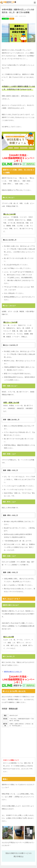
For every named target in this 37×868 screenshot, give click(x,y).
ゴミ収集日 (5, 19)
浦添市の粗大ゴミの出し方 (13, 672)
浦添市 (12, 19)
